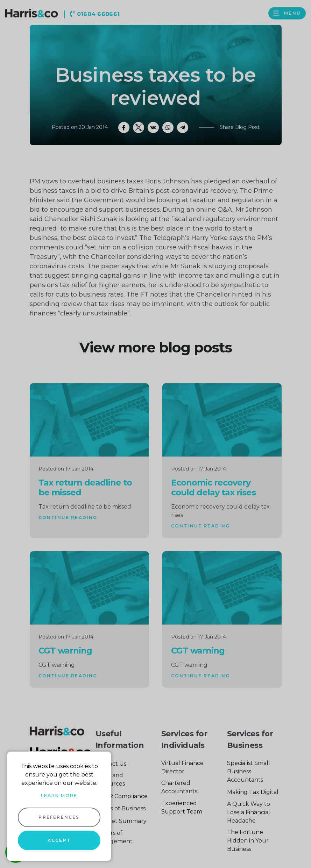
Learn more (59, 796)
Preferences (59, 817)
